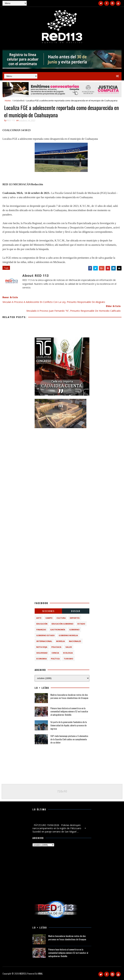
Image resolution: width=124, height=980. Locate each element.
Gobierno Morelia (68, 635)
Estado (81, 624)
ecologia (68, 653)
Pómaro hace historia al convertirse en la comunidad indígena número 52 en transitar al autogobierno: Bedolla (69, 711)
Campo (49, 618)
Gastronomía (58, 630)
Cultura (61, 618)
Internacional (44, 641)
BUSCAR (76, 611)
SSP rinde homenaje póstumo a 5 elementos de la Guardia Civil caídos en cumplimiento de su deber (69, 739)
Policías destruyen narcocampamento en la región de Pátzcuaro (60, 820)
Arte (39, 618)
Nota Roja (42, 647)
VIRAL (40, 973)
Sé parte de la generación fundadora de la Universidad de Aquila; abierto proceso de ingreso (69, 725)
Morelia (61, 641)
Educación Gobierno (62, 624)
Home (8, 101)
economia (42, 659)
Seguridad (42, 653)
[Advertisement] (62, 452)
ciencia (55, 653)
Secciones (48, 611)
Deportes (75, 618)
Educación (42, 624)
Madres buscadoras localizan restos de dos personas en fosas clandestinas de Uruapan (69, 696)
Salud (69, 647)
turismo (68, 659)
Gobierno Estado (45, 635)
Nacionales (75, 641)
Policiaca (56, 647)
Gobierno (74, 630)
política (55, 659)
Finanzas (41, 630)
